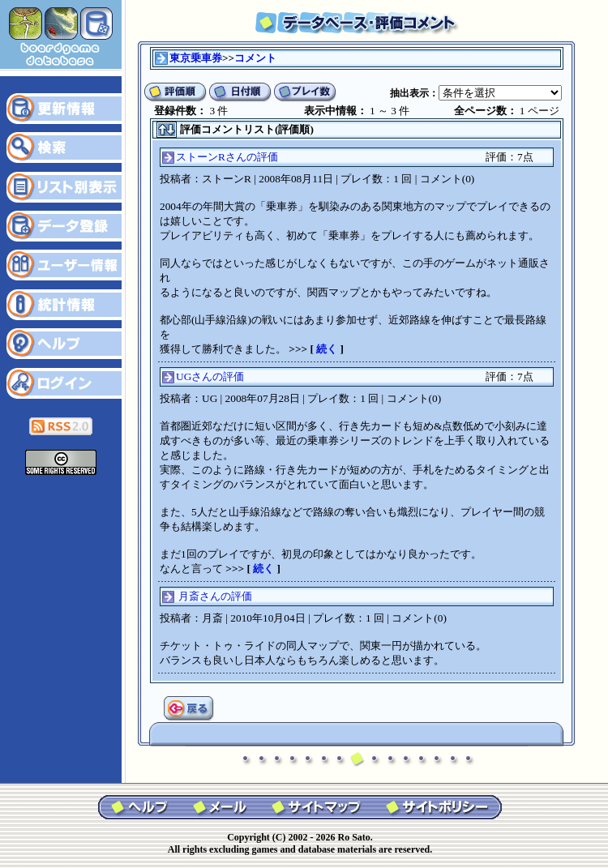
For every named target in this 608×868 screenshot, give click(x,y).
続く (327, 349)
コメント (255, 58)
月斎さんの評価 (215, 596)
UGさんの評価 (210, 376)
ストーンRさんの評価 (227, 157)
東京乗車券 (196, 58)
